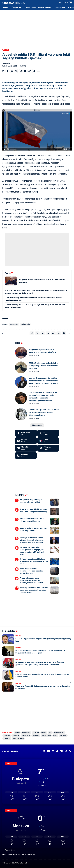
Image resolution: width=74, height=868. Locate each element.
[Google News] (53, 751)
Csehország (14, 324)
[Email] (25, 71)
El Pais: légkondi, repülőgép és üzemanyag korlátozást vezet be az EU (34, 561)
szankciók (16, 736)
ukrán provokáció (18, 739)
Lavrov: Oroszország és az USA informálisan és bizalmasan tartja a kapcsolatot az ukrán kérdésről (44, 381)
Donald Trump (46, 736)
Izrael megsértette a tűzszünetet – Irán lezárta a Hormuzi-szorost (31, 571)
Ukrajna (44, 733)
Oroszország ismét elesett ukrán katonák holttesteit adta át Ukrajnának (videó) (44, 412)
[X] (48, 433)
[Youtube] (26, 441)
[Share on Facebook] (7, 71)
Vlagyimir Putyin (59, 733)
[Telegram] (48, 448)
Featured (36, 733)
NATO (55, 736)
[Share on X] (12, 71)
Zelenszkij (36, 736)
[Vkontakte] (26, 448)
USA (50, 733)
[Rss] (70, 751)
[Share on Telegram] (21, 71)
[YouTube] (48, 751)
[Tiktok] (48, 441)
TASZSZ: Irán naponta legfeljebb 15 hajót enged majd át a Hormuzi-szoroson (44, 366)
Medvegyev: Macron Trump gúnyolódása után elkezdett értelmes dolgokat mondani (32, 540)
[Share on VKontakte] (16, 71)
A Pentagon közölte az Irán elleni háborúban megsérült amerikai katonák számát (34, 590)
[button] (56, 3)
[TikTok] (57, 751)
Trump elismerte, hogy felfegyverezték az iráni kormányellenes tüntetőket (31, 580)
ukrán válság (25, 324)
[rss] (26, 456)
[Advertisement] (37, 29)
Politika (6, 50)
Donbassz (19, 648)
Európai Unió (26, 736)
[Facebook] (26, 433)
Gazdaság (7, 736)
